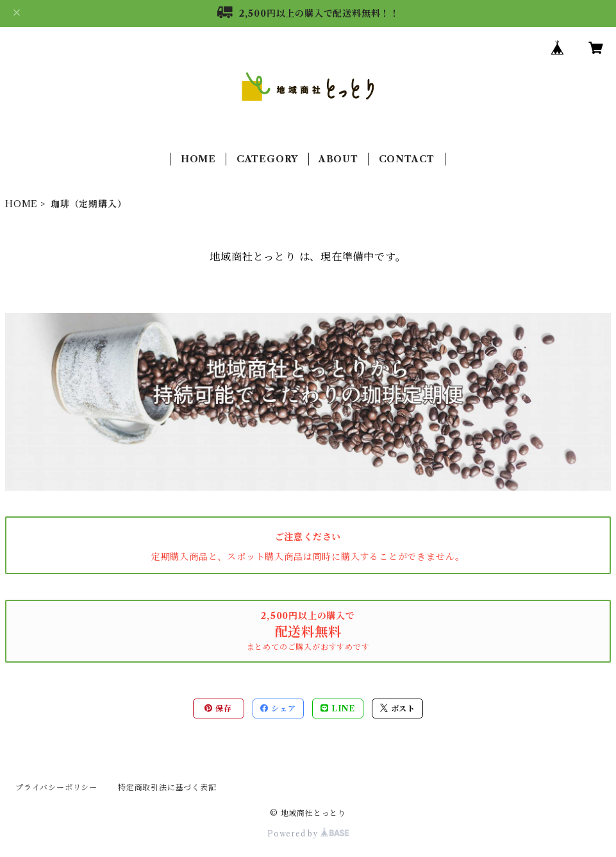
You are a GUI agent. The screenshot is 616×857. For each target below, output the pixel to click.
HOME (198, 159)
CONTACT (407, 159)
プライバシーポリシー (56, 787)
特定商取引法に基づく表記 (167, 787)
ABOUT (338, 159)
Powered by (308, 834)
